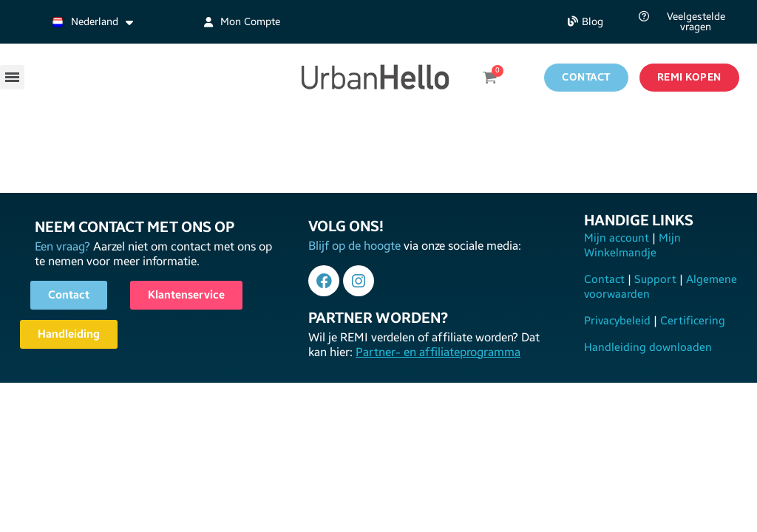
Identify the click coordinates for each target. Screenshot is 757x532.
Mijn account (618, 238)
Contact (606, 279)
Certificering (691, 321)
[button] (585, 22)
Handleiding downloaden (648, 347)
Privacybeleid (619, 321)
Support (655, 279)
